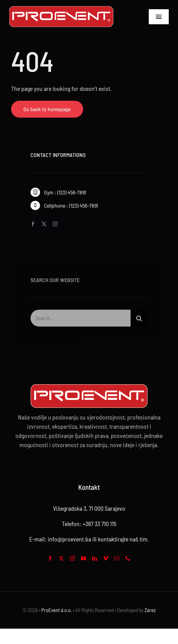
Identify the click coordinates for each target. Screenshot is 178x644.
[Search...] (80, 320)
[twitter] (44, 224)
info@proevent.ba (69, 539)
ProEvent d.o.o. (57, 610)
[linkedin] (95, 558)
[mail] (117, 558)
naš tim (139, 539)
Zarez (150, 610)
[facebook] (33, 224)
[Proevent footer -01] (61, 9)
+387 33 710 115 (99, 524)
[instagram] (55, 224)
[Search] (139, 320)
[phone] (128, 558)
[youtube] (83, 558)
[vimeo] (106, 558)
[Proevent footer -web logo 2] (89, 387)
